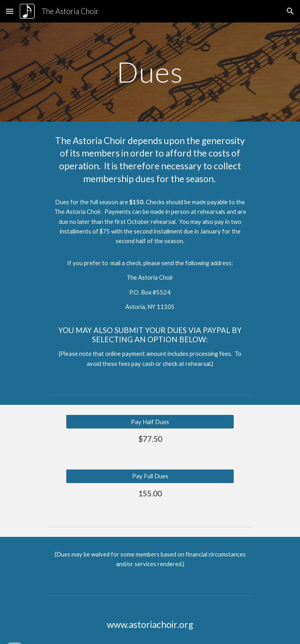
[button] (10, 11)
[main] (150, 72)
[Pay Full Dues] (150, 476)
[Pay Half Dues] (150, 422)
